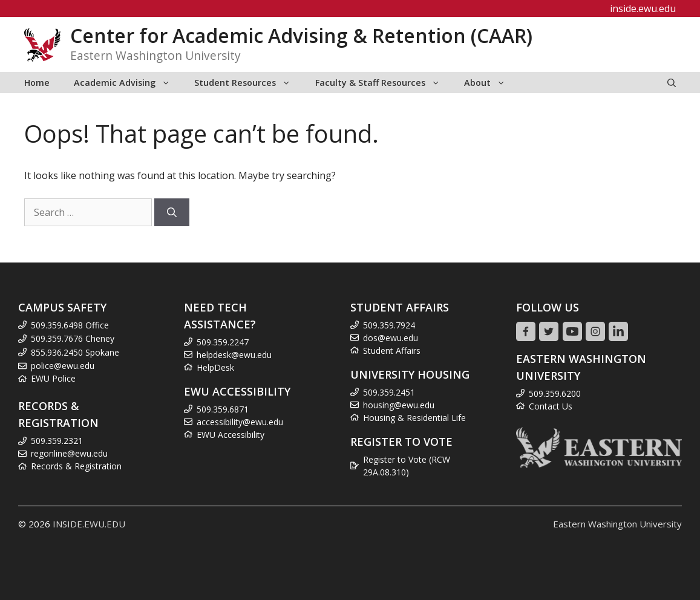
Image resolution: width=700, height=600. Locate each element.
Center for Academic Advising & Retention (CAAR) (301, 35)
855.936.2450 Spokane (75, 352)
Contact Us (551, 406)
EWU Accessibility (231, 435)
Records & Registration (76, 466)
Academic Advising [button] (128, 83)
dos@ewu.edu (391, 338)
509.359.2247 (223, 342)
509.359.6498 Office (70, 325)
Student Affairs (392, 351)
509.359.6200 (555, 393)
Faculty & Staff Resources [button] (384, 83)
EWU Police (53, 378)
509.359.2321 (57, 441)
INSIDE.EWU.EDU (89, 524)
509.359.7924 (389, 325)
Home (37, 83)
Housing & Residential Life (414, 418)
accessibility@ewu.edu (240, 422)
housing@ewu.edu (399, 405)
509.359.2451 (389, 392)
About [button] (491, 83)
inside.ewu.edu (643, 8)
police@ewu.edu (63, 366)
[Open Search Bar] (672, 83)
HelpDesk (215, 367)
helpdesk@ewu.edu (234, 355)
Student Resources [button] (248, 83)
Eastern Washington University (617, 524)
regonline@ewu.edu (69, 453)
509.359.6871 (223, 409)
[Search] (172, 212)
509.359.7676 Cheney (73, 338)
